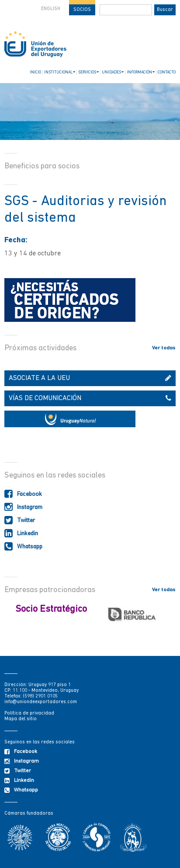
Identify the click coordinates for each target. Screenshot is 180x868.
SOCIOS (82, 10)
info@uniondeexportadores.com (41, 702)
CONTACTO (167, 72)
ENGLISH (51, 9)
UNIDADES (113, 72)
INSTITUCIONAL (60, 72)
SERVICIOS (88, 72)
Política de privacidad (29, 713)
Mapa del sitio (21, 719)
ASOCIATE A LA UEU (90, 378)
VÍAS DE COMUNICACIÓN (90, 398)
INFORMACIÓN (141, 72)
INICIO (35, 72)
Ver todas (164, 348)
